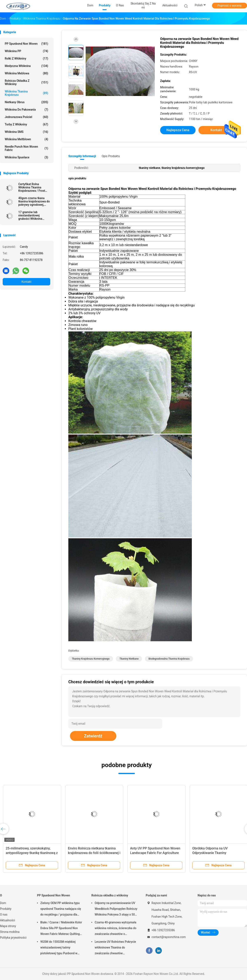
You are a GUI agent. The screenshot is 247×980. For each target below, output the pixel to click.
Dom (3, 903)
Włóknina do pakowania (26, 110)
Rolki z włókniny (26, 58)
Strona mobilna (10, 932)
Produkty (6, 909)
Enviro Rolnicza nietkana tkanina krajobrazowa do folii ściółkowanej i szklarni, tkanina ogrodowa (94, 853)
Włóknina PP (26, 51)
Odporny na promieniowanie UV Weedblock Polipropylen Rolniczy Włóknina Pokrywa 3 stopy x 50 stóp (116, 909)
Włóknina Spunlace (26, 157)
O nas (4, 915)
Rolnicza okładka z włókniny (26, 82)
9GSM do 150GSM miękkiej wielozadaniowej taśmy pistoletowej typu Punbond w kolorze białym (59, 948)
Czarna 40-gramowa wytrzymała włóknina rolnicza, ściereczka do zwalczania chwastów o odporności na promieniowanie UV (115, 929)
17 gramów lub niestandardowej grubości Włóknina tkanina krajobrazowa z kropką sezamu (33, 215)
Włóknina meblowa (26, 73)
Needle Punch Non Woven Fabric (26, 148)
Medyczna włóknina (26, 66)
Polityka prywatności (13, 938)
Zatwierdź (93, 736)
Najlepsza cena (178, 130)
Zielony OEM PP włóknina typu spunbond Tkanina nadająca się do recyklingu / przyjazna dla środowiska (61, 909)
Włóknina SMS (26, 132)
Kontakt (26, 282)
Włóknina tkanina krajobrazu (26, 93)
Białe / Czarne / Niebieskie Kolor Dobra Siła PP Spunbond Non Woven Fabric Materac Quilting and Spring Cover (61, 929)
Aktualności (8, 920)
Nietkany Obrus (26, 102)
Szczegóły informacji (82, 156)
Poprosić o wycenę (229, 6)
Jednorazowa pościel (26, 117)
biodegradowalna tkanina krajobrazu (169, 659)
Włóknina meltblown (26, 139)
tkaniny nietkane (129, 659)
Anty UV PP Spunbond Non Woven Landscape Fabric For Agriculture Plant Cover (155, 853)
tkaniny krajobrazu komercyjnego (91, 659)
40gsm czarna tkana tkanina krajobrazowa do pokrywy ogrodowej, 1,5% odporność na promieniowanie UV (34, 201)
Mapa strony (8, 926)
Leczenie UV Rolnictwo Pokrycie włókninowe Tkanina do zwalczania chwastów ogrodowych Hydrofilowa (115, 948)
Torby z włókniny (26, 124)
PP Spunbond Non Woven (26, 44)
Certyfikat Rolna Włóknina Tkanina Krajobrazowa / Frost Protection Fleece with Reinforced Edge (33, 187)
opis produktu (111, 156)
